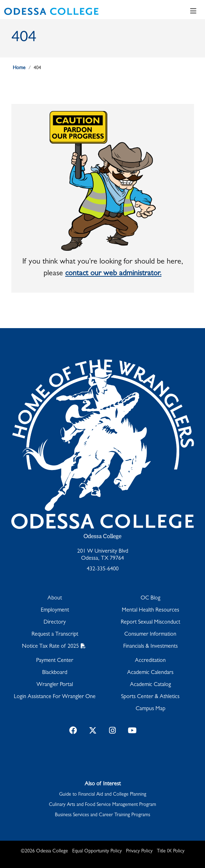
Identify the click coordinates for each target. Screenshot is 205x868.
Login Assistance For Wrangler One (55, 697)
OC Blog (150, 598)
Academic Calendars (150, 673)
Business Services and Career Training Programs (102, 815)
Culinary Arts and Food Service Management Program (102, 805)
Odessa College (102, 537)
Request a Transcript (55, 635)
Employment (55, 610)
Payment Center (55, 661)
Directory (55, 623)
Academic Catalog (150, 685)
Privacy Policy (139, 851)
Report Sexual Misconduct (150, 623)
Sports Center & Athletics (150, 697)
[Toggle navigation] (193, 11)
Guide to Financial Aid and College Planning (103, 795)
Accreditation (150, 661)
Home (19, 68)
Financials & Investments (150, 647)
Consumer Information (150, 635)
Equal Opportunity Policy (97, 851)
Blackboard (55, 673)
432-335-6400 (103, 569)
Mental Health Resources (150, 610)
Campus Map (150, 709)
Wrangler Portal (55, 685)
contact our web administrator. (113, 274)
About (55, 598)
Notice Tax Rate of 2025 (50, 647)
